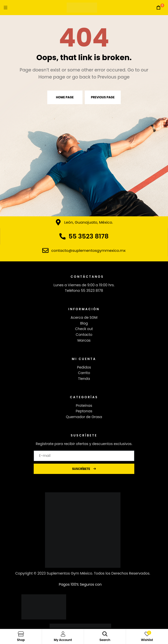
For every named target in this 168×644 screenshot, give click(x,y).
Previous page (103, 97)
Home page (65, 97)
